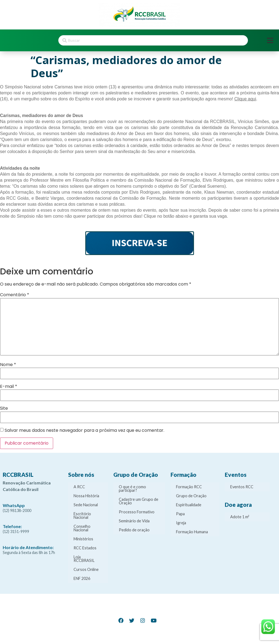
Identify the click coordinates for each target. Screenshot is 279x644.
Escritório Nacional (82, 516)
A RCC (79, 487)
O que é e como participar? (132, 489)
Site (4, 408)
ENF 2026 (82, 578)
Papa (180, 514)
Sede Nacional (86, 505)
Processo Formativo (137, 512)
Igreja (181, 523)
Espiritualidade (189, 505)
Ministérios (83, 539)
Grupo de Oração (191, 496)
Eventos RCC (242, 487)
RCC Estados (85, 548)
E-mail (9, 387)
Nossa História (86, 496)
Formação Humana (192, 532)
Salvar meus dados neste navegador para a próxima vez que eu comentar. (84, 430)
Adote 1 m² (240, 517)
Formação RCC (189, 487)
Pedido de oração (134, 530)
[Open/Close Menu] (270, 41)
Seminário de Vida (134, 521)
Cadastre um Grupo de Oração (139, 501)
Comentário (15, 295)
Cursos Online (86, 569)
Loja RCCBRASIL (84, 559)
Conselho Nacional (82, 528)
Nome (8, 365)
